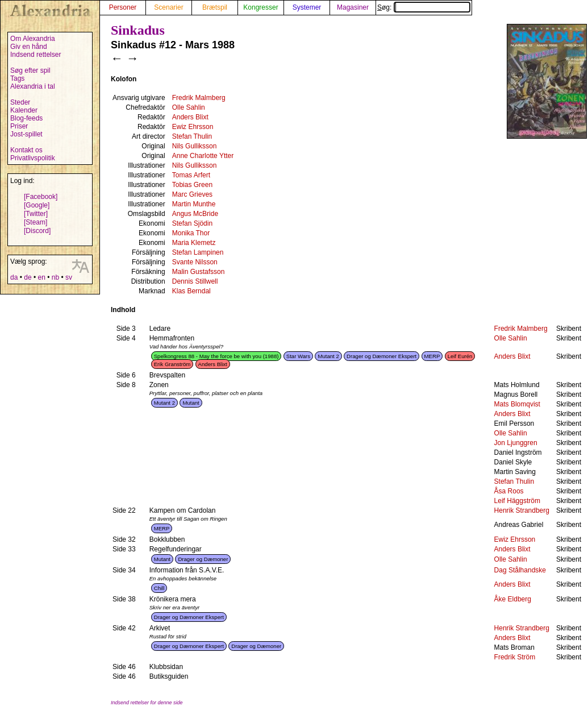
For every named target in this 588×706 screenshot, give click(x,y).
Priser (19, 126)
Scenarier (168, 7)
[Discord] (37, 231)
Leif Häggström (517, 501)
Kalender (24, 110)
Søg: (424, 7)
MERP (432, 356)
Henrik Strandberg (522, 510)
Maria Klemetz (194, 243)
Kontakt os (26, 150)
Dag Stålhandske (520, 570)
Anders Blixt (190, 117)
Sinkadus (138, 30)
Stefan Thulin (192, 136)
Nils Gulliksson (195, 146)
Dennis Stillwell (195, 281)
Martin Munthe (194, 204)
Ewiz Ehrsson (193, 127)
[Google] (37, 205)
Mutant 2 (328, 356)
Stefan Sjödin (192, 223)
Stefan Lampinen (198, 252)
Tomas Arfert (191, 175)
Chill (159, 588)
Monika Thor (191, 233)
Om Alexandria (33, 39)
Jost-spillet (26, 134)
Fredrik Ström (515, 657)
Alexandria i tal (33, 86)
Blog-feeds (26, 118)
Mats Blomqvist (517, 404)
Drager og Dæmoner (203, 559)
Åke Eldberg (513, 599)
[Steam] (36, 222)
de (28, 277)
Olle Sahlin (189, 107)
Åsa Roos (509, 491)
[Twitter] (36, 214)
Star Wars (298, 356)
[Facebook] (41, 197)
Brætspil (215, 7)
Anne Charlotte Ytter (203, 156)
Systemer (307, 7)
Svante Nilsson (195, 262)
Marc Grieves (192, 194)
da (14, 277)
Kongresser (260, 7)
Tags (17, 78)
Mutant (191, 403)
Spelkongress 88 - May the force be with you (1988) (216, 356)
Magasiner (353, 7)
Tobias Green (192, 185)
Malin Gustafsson (199, 272)
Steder (20, 102)
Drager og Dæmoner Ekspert (381, 356)
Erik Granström (172, 364)
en (41, 277)
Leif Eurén (460, 356)
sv (69, 277)
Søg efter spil (30, 70)
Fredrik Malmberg (199, 98)
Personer (123, 7)
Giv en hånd (29, 47)
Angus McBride (195, 214)
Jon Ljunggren (516, 443)
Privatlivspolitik (33, 158)
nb (55, 277)
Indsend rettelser (36, 55)
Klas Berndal (191, 291)
